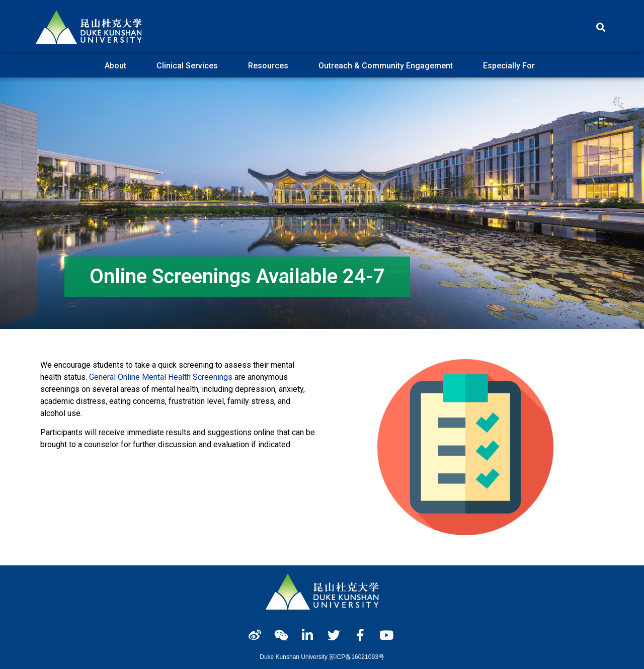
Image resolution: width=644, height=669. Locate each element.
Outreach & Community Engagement (388, 66)
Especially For (511, 66)
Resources (271, 66)
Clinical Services (190, 66)
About (118, 66)
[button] (600, 27)
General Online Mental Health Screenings (161, 377)
